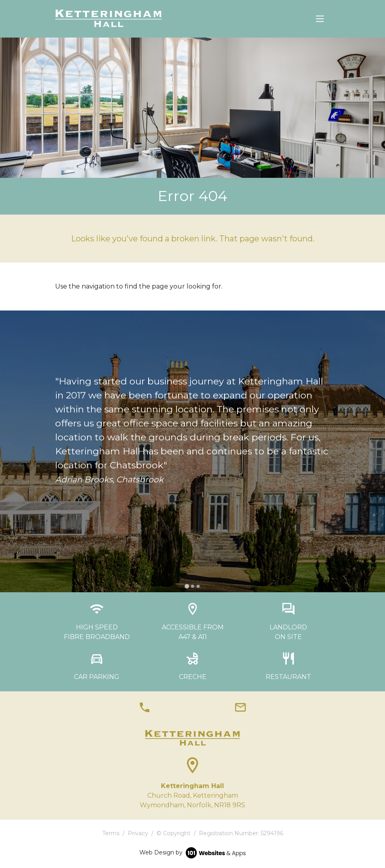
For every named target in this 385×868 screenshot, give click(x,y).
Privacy (138, 833)
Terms (111, 833)
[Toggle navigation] (320, 19)
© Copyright (174, 833)
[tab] (187, 586)
